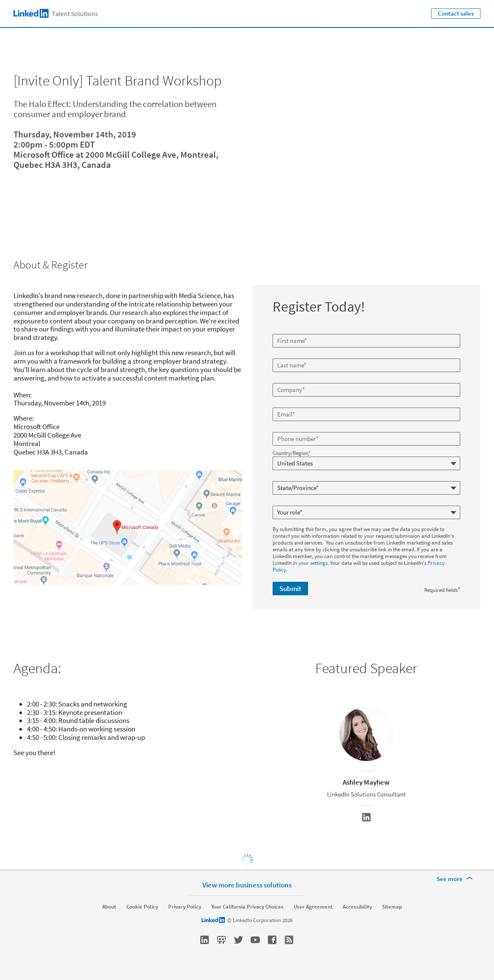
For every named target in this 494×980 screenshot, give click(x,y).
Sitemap (392, 907)
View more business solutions (247, 885)
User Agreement (313, 907)
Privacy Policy (185, 907)
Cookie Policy (142, 907)
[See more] (456, 879)
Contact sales (456, 13)
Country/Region (292, 453)
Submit (290, 589)
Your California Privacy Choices (247, 907)
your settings (313, 563)
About (109, 907)
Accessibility (357, 907)
